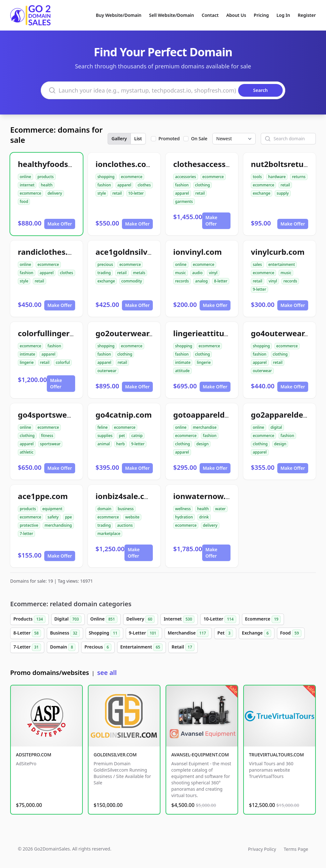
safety (53, 517)
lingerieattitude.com (213, 333)
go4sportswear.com (55, 415)
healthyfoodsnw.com (58, 164)
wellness (183, 509)
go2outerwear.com (131, 333)
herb (120, 444)
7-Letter (27, 647)
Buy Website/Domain (119, 15)
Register (307, 15)
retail (117, 193)
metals (139, 273)
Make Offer (60, 224)
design (202, 444)
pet (122, 436)
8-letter (221, 281)
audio (197, 273)
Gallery (119, 139)
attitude (182, 371)
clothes (144, 185)
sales (257, 264)
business (126, 509)
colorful (63, 362)
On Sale (199, 139)
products (46, 177)
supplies (105, 436)
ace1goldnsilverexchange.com (153, 252)
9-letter (259, 289)
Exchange (257, 633)
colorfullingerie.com (56, 333)
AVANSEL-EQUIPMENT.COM (200, 755)
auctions (125, 525)
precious (105, 264)
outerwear (107, 371)
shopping (106, 177)
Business (65, 633)
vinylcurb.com (278, 252)
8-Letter (27, 633)
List (138, 139)
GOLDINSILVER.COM (115, 755)
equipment (52, 509)
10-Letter (220, 619)
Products (29, 619)
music (181, 273)
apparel (124, 185)
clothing (203, 185)
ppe (68, 517)
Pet (225, 633)
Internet (179, 619)
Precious (98, 647)
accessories (186, 177)
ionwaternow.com (207, 496)
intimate (27, 354)
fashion (104, 185)
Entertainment (142, 647)
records (182, 281)
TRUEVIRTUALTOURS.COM (276, 755)
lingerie (27, 362)
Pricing (261, 15)
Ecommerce (263, 619)
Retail (183, 647)
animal (104, 444)
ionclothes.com (124, 164)
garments (184, 201)
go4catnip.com (124, 415)
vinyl (213, 273)
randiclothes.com (51, 252)
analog (201, 281)
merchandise (205, 427)
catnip (137, 436)
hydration (184, 517)
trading (104, 273)
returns (299, 177)
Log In (283, 15)
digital (276, 427)
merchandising (58, 525)
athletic (27, 452)
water (220, 509)
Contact (210, 15)
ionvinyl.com (198, 252)
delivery (55, 193)
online (25, 177)
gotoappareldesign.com (218, 415)
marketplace (109, 534)
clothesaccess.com (209, 164)
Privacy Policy (262, 849)
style (102, 193)
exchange (262, 193)
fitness (47, 436)
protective (29, 525)
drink (204, 517)
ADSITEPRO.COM (34, 755)
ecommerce (30, 193)
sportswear (50, 444)
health (47, 185)
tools (257, 177)
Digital (68, 619)
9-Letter (144, 633)
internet (27, 185)
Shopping (104, 633)
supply (283, 193)
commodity (132, 281)
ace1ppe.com (43, 496)
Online (104, 619)
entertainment (282, 264)
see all (107, 673)
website (132, 517)
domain (104, 509)
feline (103, 427)
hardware (277, 177)
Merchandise (188, 633)
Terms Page (296, 849)
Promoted (169, 139)
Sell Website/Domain (171, 15)
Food (291, 633)
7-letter (26, 534)
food (24, 201)
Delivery (141, 619)
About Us (236, 15)
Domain (63, 647)
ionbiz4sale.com (126, 496)
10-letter (136, 193)
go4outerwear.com (287, 333)
